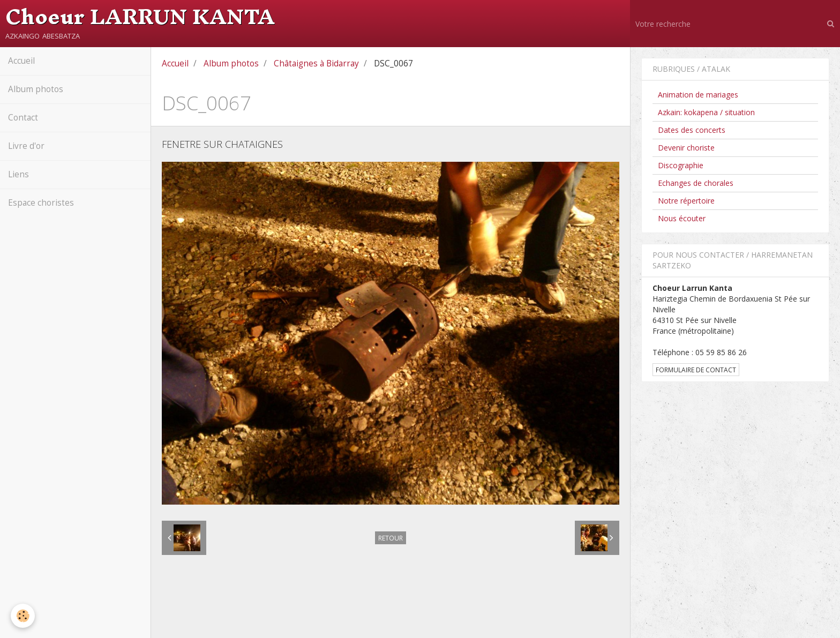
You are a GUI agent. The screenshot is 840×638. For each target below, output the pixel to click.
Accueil (21, 61)
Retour (391, 538)
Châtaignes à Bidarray (316, 63)
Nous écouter (682, 218)
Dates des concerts (692, 130)
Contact (23, 118)
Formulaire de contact (696, 370)
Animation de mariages (698, 95)
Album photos (36, 89)
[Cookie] (23, 616)
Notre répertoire (686, 201)
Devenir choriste (686, 148)
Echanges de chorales (696, 183)
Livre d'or (26, 146)
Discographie (681, 165)
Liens (18, 174)
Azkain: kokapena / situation (706, 112)
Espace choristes (41, 203)
